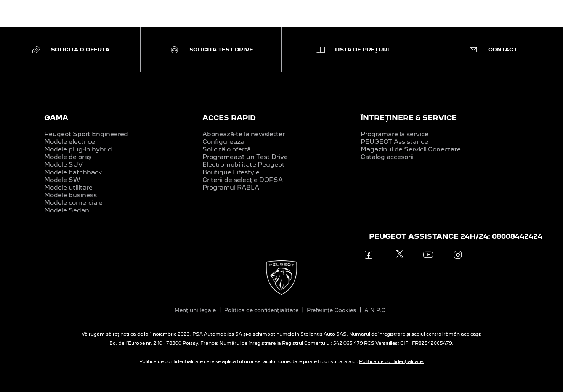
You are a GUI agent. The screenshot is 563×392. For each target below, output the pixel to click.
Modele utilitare (68, 187)
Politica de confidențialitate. (392, 361)
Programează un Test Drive (245, 157)
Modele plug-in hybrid (78, 149)
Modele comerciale (73, 203)
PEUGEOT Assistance (394, 142)
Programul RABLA (231, 187)
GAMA (56, 118)
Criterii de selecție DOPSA (243, 180)
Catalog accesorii (387, 157)
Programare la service (395, 134)
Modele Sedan (67, 210)
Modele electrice (70, 142)
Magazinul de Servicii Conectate (411, 149)
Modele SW (62, 180)
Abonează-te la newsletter (244, 134)
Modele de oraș (68, 157)
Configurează (223, 142)
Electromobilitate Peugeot (244, 165)
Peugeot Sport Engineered (86, 134)
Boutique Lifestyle (231, 172)
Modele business (71, 195)
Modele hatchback (73, 172)
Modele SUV (63, 165)
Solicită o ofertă (227, 149)
